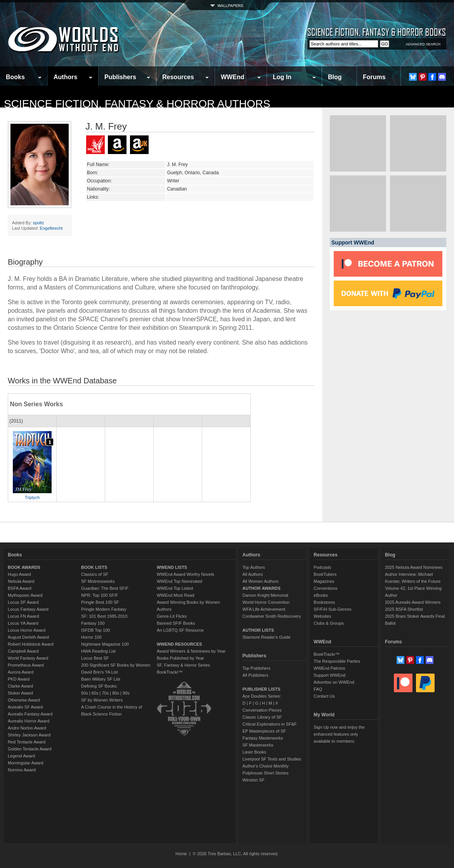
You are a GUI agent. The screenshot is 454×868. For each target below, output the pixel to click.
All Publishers (256, 675)
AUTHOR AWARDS (262, 588)
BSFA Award (20, 588)
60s (95, 693)
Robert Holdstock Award (31, 644)
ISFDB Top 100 (95, 630)
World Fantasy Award (28, 658)
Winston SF (254, 780)
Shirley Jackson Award (29, 735)
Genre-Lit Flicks (172, 616)
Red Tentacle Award (27, 742)
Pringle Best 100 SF (100, 602)
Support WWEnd (329, 675)
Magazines (324, 581)
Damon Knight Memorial (265, 595)
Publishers (120, 77)
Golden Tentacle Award (30, 749)
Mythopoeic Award (25, 595)
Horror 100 (91, 637)
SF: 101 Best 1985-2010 (104, 616)
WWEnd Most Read (176, 595)
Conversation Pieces (262, 710)
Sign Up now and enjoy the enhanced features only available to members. (339, 734)
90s (126, 693)
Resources (178, 77)
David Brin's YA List (100, 672)
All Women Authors (261, 581)
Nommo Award (22, 770)
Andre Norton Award (27, 728)
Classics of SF (95, 574)
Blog (335, 77)
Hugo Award (19, 574)
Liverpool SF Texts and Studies (272, 759)
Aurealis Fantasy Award (30, 714)
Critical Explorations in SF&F (270, 724)
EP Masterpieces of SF (264, 731)
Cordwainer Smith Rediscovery (272, 616)
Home (181, 854)
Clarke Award (20, 686)
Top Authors (254, 567)
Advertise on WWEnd (334, 682)
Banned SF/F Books (176, 623)
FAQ (318, 689)
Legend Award (21, 756)
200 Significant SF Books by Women (116, 665)
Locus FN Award (23, 616)
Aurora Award (21, 672)
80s (116, 693)
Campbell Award (23, 651)
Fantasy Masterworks (263, 738)
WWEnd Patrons (329, 668)
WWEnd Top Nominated (179, 581)
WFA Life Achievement (264, 609)
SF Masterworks (258, 745)
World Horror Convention (266, 602)
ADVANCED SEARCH (423, 44)
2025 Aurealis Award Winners (413, 602)
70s (105, 693)
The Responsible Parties (337, 661)
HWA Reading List (98, 651)
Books (15, 77)
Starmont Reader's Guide (267, 637)
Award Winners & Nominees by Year (191, 651)
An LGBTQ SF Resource (180, 630)
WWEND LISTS (172, 567)
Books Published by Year (180, 658)
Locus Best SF (95, 658)
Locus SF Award (23, 602)
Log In (282, 77)
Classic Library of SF (262, 717)
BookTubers (325, 574)
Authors (65, 77)
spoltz (39, 223)
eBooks (321, 595)
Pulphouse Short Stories (266, 773)
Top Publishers (256, 668)
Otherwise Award (24, 700)
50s (85, 693)
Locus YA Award (23, 623)
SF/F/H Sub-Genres (332, 609)
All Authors (253, 574)
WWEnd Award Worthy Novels (185, 574)
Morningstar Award (26, 763)
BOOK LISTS (94, 567)
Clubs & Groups (329, 623)
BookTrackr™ (170, 672)
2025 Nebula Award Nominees (414, 567)
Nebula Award (21, 581)
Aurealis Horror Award (29, 721)
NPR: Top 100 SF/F (100, 595)
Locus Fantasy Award (28, 609)
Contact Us (324, 696)
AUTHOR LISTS (258, 630)
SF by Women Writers (102, 700)
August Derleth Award (28, 637)
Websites (322, 616)
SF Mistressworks (98, 581)
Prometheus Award (26, 665)
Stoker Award (20, 693)
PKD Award (19, 679)
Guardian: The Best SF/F (105, 588)
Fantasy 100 (93, 623)
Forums (374, 77)
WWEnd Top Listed (175, 588)
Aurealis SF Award (25, 707)
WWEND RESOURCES (179, 644)
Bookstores (324, 602)
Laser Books (254, 752)
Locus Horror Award (27, 630)
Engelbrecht (51, 228)
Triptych (32, 497)
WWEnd (232, 77)
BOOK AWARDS (24, 567)
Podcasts (322, 567)
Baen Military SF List (101, 679)
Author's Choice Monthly (266, 766)
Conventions (325, 588)
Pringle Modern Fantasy (104, 609)
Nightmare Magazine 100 (105, 644)
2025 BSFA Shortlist (404, 609)
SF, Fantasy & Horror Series (183, 665)
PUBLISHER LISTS (262, 689)
